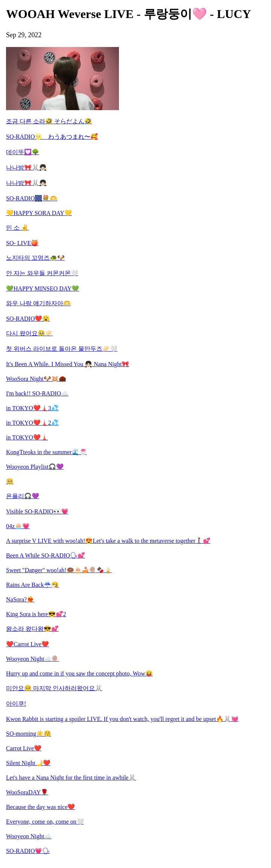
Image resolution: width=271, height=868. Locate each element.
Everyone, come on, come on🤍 (45, 822)
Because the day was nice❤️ (40, 807)
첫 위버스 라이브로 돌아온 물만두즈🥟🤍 (62, 349)
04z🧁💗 (18, 526)
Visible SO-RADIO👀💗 (37, 511)
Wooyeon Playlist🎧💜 (35, 467)
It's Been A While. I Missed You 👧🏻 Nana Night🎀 (68, 364)
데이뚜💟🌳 (23, 152)
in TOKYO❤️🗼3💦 (32, 408)
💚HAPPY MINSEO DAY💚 (43, 289)
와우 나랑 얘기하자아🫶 (38, 303)
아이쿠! (16, 704)
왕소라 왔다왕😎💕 (32, 629)
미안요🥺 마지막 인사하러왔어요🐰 (54, 688)
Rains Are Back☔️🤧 (32, 585)
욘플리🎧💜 (23, 496)
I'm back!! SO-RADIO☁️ (37, 393)
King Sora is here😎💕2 (36, 614)
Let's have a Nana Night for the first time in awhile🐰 (71, 778)
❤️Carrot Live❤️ (27, 644)
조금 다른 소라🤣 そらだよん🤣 (49, 121)
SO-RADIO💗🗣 (28, 851)
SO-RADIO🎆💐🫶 (32, 198)
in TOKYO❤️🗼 (27, 437)
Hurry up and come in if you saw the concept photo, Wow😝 (79, 673)
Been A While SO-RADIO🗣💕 (46, 555)
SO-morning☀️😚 (29, 734)
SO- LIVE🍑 (22, 243)
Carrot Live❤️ (24, 748)
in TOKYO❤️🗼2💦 (32, 423)
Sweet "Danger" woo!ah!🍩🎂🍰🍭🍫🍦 (59, 570)
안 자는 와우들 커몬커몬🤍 (42, 273)
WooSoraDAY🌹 (27, 792)
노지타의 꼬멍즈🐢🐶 (35, 258)
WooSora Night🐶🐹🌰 (36, 379)
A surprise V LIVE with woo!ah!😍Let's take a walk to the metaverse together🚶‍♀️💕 (108, 541)
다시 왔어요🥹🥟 (29, 333)
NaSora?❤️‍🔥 (20, 599)
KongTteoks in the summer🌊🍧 (46, 452)
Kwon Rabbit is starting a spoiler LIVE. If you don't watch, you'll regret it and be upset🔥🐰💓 (122, 719)
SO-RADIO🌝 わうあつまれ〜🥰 (52, 137)
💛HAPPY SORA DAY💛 (39, 213)
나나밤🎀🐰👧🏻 (26, 167)
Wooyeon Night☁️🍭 (33, 659)
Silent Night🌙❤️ (28, 763)
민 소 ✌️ (17, 228)
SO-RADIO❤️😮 (28, 319)
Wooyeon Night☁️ (29, 836)
